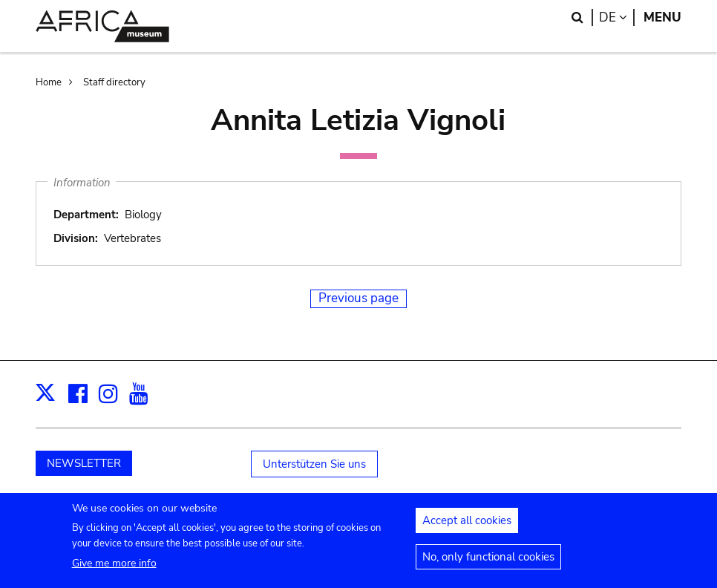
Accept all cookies (467, 525)
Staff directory (114, 82)
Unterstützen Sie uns (314, 464)
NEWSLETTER (84, 463)
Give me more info (114, 568)
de (617, 17)
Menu (662, 17)
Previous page (358, 298)
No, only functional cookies (488, 561)
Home (49, 82)
